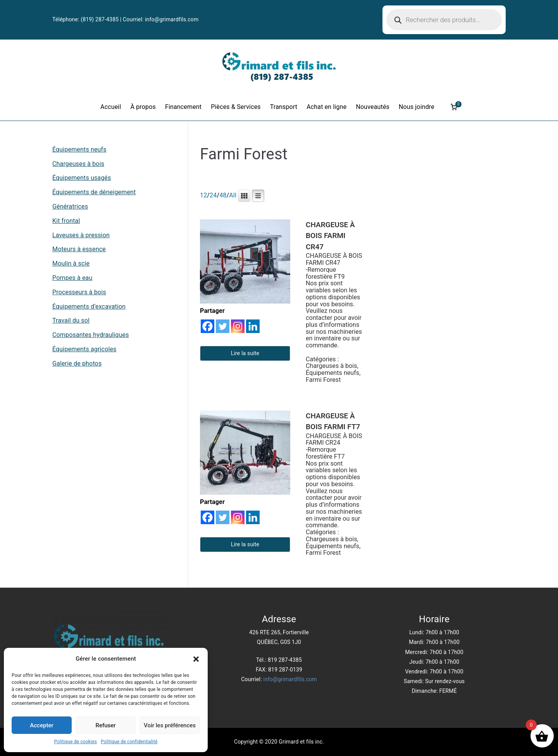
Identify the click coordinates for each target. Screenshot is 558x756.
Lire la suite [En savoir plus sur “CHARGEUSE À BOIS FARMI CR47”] (245, 353)
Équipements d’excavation (89, 306)
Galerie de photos (77, 363)
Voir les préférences (170, 725)
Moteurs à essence (79, 249)
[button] (196, 659)
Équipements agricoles (84, 349)
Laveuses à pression (81, 235)
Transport (284, 107)
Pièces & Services (236, 107)
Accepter (41, 725)
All (233, 195)
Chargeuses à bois (332, 366)
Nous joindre (417, 107)
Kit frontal (66, 221)
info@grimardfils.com (172, 19)
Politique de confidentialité (129, 742)
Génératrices (70, 206)
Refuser (105, 725)
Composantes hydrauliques (91, 335)
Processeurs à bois (79, 292)
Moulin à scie (71, 263)
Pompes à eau (72, 278)
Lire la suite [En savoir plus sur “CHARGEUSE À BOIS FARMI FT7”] (245, 544)
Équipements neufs (332, 373)
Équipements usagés (82, 178)
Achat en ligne (326, 107)
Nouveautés (373, 107)
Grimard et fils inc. (301, 742)
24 (213, 195)
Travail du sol (71, 320)
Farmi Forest (323, 380)
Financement (183, 107)
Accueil (111, 107)
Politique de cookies (75, 742)
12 (203, 195)
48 (223, 195)
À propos (143, 107)
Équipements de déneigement (94, 192)
